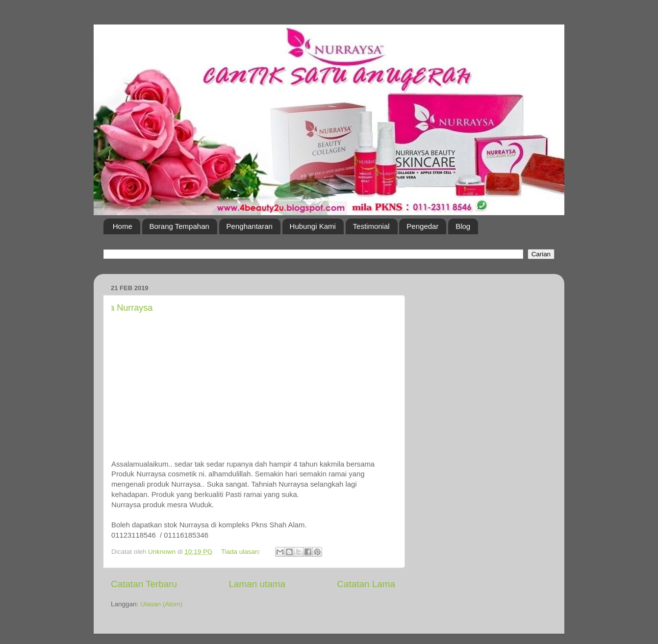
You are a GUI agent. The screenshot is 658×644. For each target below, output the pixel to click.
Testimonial (371, 226)
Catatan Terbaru (144, 584)
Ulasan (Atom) (161, 604)
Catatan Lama (366, 584)
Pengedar (422, 226)
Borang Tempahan (179, 226)
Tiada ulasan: (242, 552)
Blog (463, 226)
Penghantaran (250, 226)
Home (123, 226)
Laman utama (257, 584)
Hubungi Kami (313, 226)
